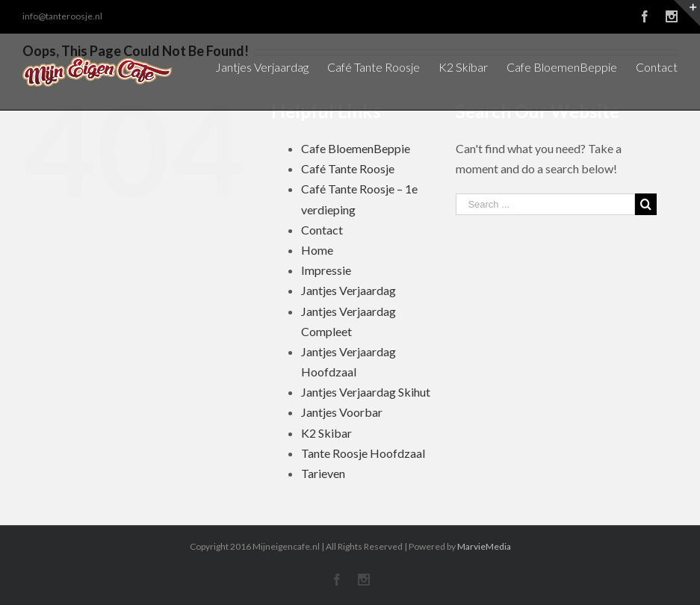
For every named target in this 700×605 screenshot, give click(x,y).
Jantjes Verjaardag (349, 290)
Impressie (326, 270)
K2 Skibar (326, 433)
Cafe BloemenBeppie (356, 148)
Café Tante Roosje (348, 168)
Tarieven (323, 473)
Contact (322, 230)
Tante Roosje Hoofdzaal (363, 453)
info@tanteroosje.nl (62, 16)
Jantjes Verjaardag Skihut (366, 392)
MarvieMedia (484, 546)
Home (317, 250)
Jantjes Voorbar (342, 412)
